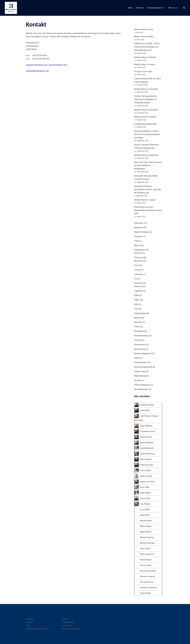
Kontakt (65, 619)
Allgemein (138, 227)
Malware (138, 318)
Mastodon (30, 619)
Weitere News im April (144, 29)
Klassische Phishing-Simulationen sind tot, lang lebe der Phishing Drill (148, 190)
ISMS (137, 295)
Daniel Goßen (146, 437)
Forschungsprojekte (154, 8)
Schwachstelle (140, 362)
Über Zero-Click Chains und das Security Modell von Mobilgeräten (148, 166)
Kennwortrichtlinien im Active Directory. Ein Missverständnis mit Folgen (147, 134)
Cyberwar (138, 274)
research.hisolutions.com (37, 65)
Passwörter (139, 331)
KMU (136, 304)
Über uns (172, 8)
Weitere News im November (146, 110)
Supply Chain (140, 371)
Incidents (138, 283)
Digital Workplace (142, 232)
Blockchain (139, 261)
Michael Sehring (147, 537)
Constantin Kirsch (148, 431)
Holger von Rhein (147, 482)
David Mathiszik (147, 448)
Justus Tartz (145, 498)
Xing (28, 626)
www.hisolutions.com (58, 65)
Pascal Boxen (146, 560)
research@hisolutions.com (37, 71)
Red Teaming (140, 349)
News (130, 8)
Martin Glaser (146, 526)
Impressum (66, 626)
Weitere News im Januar (145, 64)
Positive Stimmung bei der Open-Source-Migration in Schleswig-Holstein (145, 99)
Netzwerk (138, 322)
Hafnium (138, 286)
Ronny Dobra (146, 565)
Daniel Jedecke (147, 443)
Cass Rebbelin (146, 426)
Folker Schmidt (146, 465)
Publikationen (140, 250)
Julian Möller (145, 493)
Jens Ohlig (145, 487)
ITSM (136, 241)
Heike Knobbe (146, 476)
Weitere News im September (146, 155)
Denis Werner (146, 459)
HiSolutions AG (68, 622)
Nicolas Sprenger (147, 543)
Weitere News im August (145, 200)
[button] (184, 8)
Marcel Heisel (146, 521)
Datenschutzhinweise (71, 629)
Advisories (140, 8)
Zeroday (138, 380)
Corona (137, 270)
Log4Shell (138, 291)
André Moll (145, 410)
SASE (137, 358)
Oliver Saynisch (147, 554)
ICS (136, 279)
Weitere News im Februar (145, 57)
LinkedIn (30, 622)
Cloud (137, 265)
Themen (138, 258)
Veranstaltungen (141, 389)
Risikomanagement (142, 353)
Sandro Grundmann (148, 588)
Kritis (136, 309)
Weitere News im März (144, 37)
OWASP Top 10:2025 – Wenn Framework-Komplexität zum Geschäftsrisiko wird (147, 47)
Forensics (138, 236)
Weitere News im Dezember (146, 89)
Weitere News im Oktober (145, 117)
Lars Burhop (145, 504)
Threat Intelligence (142, 385)
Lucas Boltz (145, 509)
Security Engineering (143, 367)
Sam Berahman (147, 582)
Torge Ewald (145, 593)
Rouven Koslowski (148, 571)
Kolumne (138, 253)
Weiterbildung (140, 376)
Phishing (138, 340)
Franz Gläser (146, 470)
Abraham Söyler (147, 405)
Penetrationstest (141, 336)
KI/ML (137, 300)
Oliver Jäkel (145, 549)
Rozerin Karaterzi (147, 576)
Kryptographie (140, 313)
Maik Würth (145, 515)
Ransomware (140, 345)
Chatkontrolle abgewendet (145, 124)
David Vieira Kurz (147, 454)
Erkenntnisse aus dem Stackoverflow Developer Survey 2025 (148, 210)
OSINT (137, 327)
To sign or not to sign (143, 71)
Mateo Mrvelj (146, 532)
